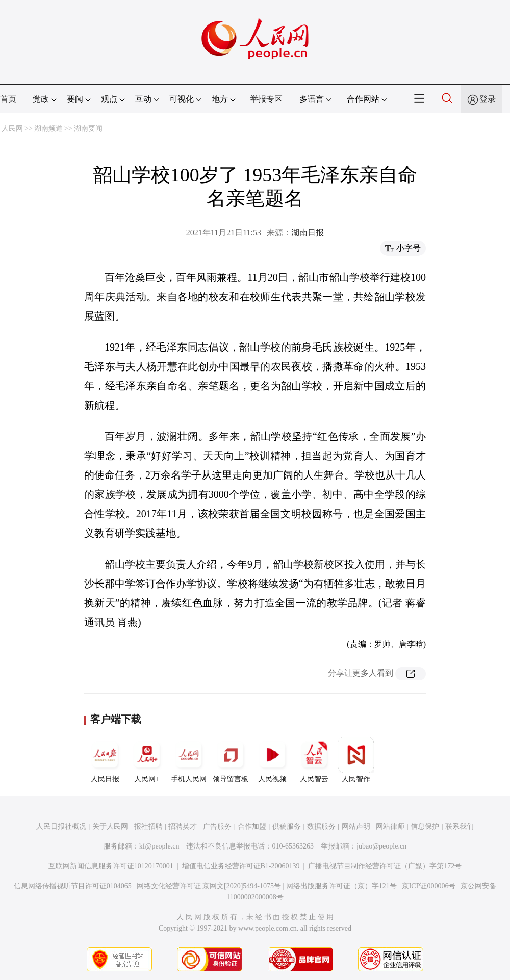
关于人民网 (110, 826)
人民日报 (105, 760)
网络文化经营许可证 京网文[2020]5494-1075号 (209, 886)
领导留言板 (231, 760)
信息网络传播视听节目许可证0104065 (73, 886)
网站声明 (356, 826)
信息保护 (425, 826)
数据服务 (321, 826)
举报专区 (266, 99)
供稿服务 (287, 826)
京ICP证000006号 (429, 886)
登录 (488, 99)
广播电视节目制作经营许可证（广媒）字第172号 (385, 866)
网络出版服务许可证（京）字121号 (341, 886)
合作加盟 (252, 826)
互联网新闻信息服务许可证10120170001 (111, 866)
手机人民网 (189, 760)
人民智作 (356, 760)
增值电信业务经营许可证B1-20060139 (241, 866)
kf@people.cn (159, 846)
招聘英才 (183, 826)
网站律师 (390, 826)
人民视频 (272, 760)
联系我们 (460, 826)
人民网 (12, 129)
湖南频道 (48, 129)
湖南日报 (308, 233)
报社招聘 (148, 826)
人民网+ (147, 760)
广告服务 (217, 826)
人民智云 (314, 760)
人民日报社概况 (61, 826)
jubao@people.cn (381, 846)
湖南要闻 (88, 129)
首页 (8, 99)
